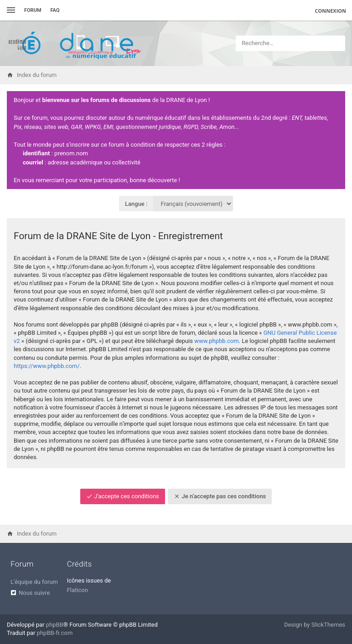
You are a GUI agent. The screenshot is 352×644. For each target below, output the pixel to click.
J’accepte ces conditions (123, 496)
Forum (33, 10)
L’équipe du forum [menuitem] (34, 582)
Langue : (136, 204)
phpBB (55, 625)
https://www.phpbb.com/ (47, 366)
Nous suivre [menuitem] (34, 593)
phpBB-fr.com (55, 633)
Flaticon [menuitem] (78, 590)
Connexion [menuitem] (331, 11)
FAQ (55, 10)
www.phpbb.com (216, 341)
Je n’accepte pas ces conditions (220, 496)
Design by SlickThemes (315, 625)
